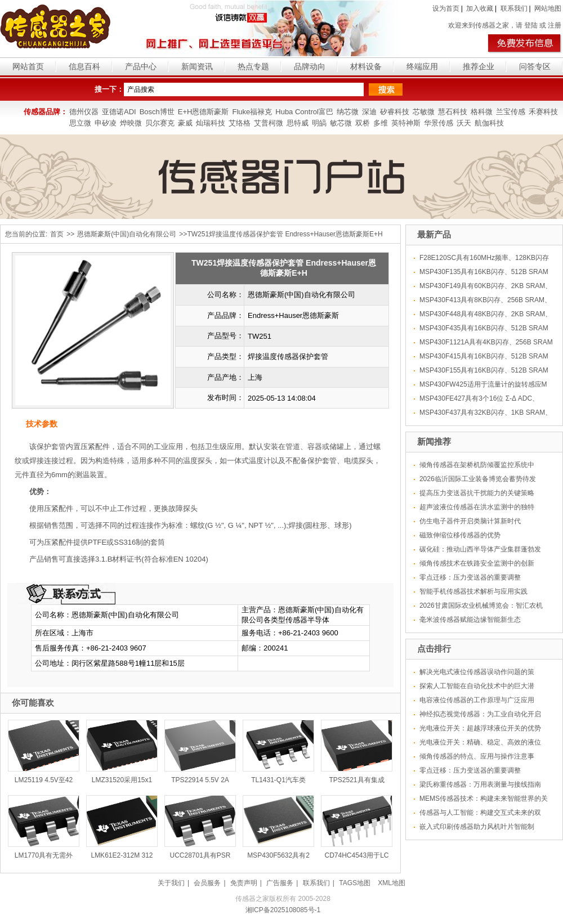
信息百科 (84, 66)
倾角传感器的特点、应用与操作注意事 (477, 756)
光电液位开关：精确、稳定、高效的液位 (480, 742)
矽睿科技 (395, 112)
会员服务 (207, 883)
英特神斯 (406, 123)
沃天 (464, 123)
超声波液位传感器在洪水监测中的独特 (477, 507)
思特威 (298, 123)
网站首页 (28, 66)
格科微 (482, 112)
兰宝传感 (511, 112)
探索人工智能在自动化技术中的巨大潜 (477, 686)
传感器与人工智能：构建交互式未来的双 (480, 813)
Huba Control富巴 (304, 112)
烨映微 (131, 123)
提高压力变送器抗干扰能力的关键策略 (477, 493)
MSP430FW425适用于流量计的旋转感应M (483, 384)
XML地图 (392, 883)
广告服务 (280, 883)
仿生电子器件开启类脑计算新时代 (470, 521)
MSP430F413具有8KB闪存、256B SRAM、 (485, 300)
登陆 (531, 25)
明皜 (319, 123)
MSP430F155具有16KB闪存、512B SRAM (484, 370)
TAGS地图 (355, 883)
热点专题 (253, 66)
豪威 (185, 123)
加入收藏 (480, 8)
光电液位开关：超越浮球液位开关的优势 (480, 728)
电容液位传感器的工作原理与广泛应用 (477, 700)
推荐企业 (479, 66)
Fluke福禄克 (252, 112)
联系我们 (514, 8)
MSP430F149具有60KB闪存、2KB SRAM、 (486, 286)
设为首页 (446, 8)
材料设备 (366, 66)
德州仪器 (84, 112)
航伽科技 (489, 123)
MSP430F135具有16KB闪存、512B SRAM (484, 272)
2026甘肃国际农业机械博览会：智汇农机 (481, 605)
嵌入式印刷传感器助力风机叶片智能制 (477, 827)
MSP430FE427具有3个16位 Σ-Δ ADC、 (479, 398)
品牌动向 (310, 66)
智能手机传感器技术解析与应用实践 (473, 591)
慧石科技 (453, 112)
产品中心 (141, 66)
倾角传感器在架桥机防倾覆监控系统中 (477, 465)
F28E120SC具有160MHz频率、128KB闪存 (484, 258)
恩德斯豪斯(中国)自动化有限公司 (127, 234)
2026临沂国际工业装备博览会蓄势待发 (478, 479)
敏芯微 (341, 123)
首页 (57, 234)
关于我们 (171, 883)
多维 (381, 123)
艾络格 (240, 123)
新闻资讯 (197, 66)
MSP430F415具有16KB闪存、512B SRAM (484, 356)
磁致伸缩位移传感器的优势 (460, 535)
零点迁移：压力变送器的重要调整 (470, 577)
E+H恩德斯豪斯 (204, 112)
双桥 (363, 123)
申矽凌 (106, 123)
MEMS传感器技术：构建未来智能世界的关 (484, 799)
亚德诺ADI (119, 112)
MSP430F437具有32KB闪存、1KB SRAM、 (486, 412)
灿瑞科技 (211, 123)
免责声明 (244, 883)
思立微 (80, 123)
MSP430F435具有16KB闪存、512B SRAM (484, 328)
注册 (555, 25)
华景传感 (439, 123)
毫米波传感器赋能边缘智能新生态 (470, 620)
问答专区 (535, 66)
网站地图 (548, 8)
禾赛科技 (543, 112)
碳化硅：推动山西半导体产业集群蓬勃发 (480, 549)
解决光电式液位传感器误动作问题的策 (477, 672)
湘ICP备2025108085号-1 (283, 910)
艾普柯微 (269, 123)
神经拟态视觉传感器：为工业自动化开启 (480, 714)
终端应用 (422, 66)
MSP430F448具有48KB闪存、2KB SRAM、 (486, 314)
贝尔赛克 (160, 123)
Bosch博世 (157, 112)
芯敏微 (424, 112)
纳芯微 (348, 112)
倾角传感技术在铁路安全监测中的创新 (477, 563)
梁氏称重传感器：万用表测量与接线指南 (480, 784)
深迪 (369, 112)
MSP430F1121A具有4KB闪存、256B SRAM (486, 342)
